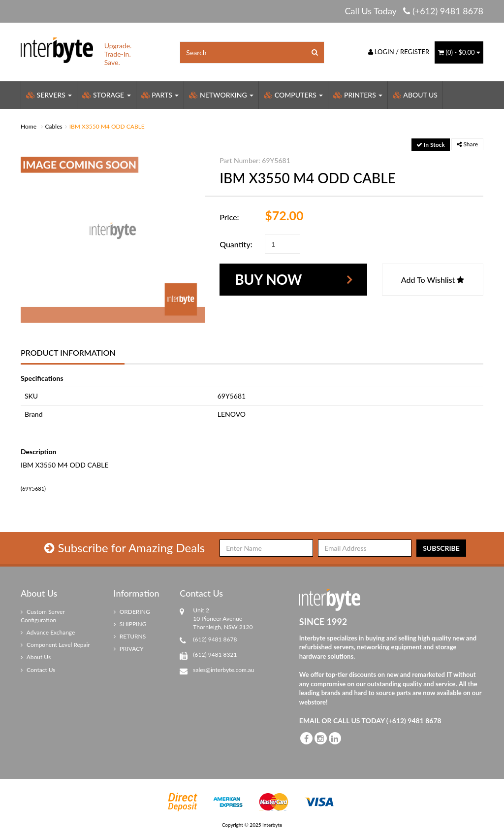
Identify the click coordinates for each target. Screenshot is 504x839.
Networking (221, 95)
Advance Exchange (48, 632)
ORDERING (132, 612)
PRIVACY (129, 649)
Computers (293, 95)
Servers (49, 95)
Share (467, 144)
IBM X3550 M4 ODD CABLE (107, 126)
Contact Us (38, 670)
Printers (358, 95)
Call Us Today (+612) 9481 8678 (414, 11)
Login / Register (399, 52)
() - (459, 52)
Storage (106, 95)
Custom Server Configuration (43, 616)
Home (29, 126)
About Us (415, 95)
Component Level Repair (55, 645)
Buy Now (268, 279)
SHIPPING (130, 624)
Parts (160, 95)
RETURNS (130, 636)
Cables (54, 126)
